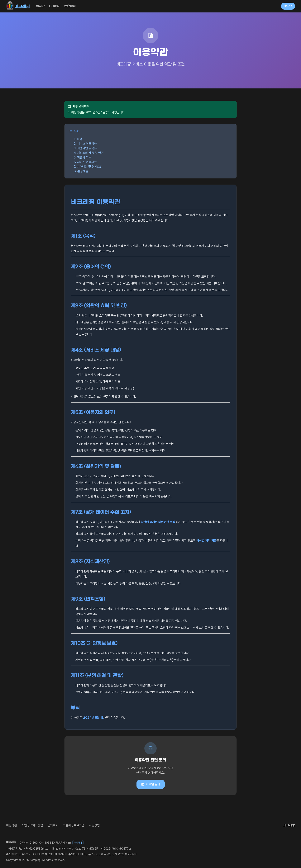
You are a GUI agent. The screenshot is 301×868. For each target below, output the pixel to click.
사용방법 (94, 825)
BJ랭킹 (54, 6)
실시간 (40, 6)
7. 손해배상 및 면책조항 (88, 167)
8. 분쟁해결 (81, 171)
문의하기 (53, 825)
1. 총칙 (78, 139)
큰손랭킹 (70, 6)
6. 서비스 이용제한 (85, 162)
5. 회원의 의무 (83, 157)
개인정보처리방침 (32, 825)
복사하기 (78, 843)
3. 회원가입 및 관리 (86, 148)
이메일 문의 (151, 784)
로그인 (288, 6)
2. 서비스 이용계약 (85, 144)
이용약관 (12, 825)
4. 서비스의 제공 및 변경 (89, 153)
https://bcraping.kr (111, 215)
